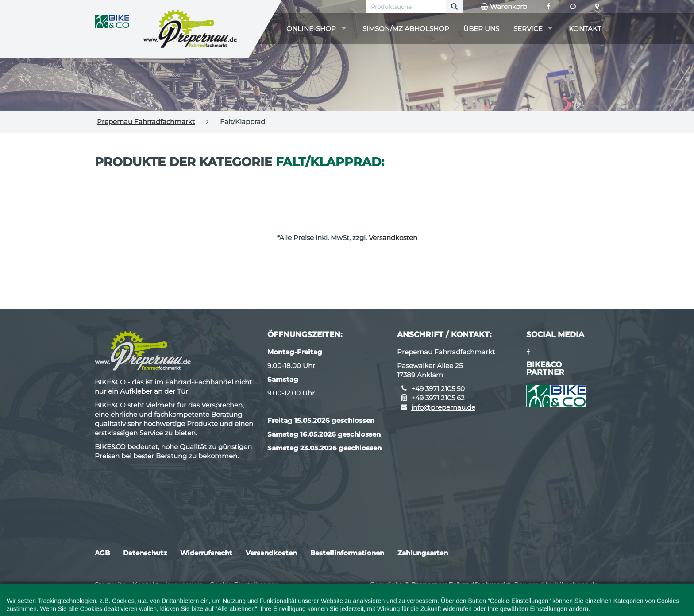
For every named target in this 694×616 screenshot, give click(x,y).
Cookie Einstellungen (244, 585)
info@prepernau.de (443, 407)
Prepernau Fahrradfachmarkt (146, 122)
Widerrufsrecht (206, 553)
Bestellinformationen (347, 553)
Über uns (481, 29)
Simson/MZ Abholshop (406, 29)
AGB (102, 553)
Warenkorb (504, 7)
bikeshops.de (576, 585)
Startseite (110, 585)
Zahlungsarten (423, 553)
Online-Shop (311, 29)
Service (528, 29)
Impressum (184, 585)
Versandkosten (393, 238)
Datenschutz (145, 553)
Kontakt (585, 29)
